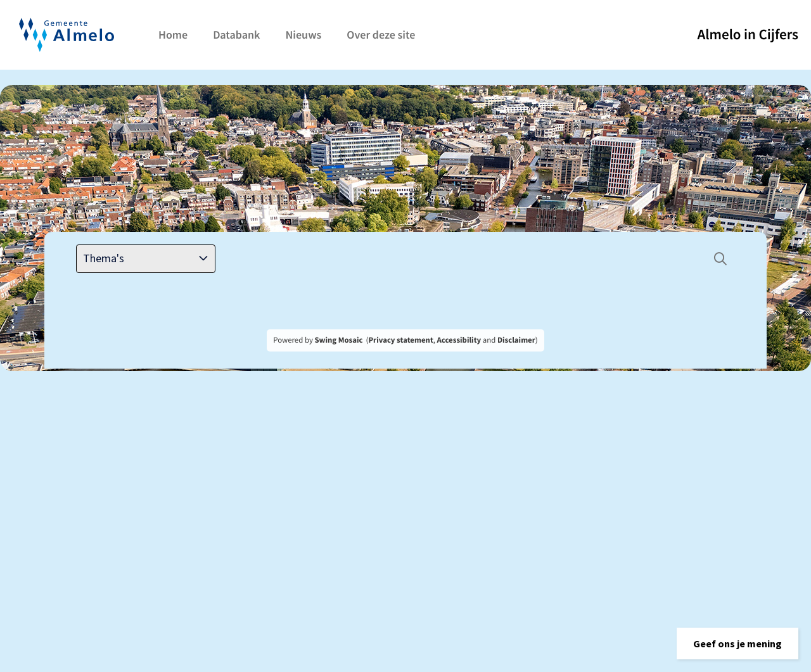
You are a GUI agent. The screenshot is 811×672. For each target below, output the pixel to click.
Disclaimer (516, 340)
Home (173, 35)
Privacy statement (400, 340)
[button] (738, 643)
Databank (236, 35)
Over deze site (381, 35)
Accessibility (459, 340)
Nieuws (303, 35)
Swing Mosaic (338, 340)
